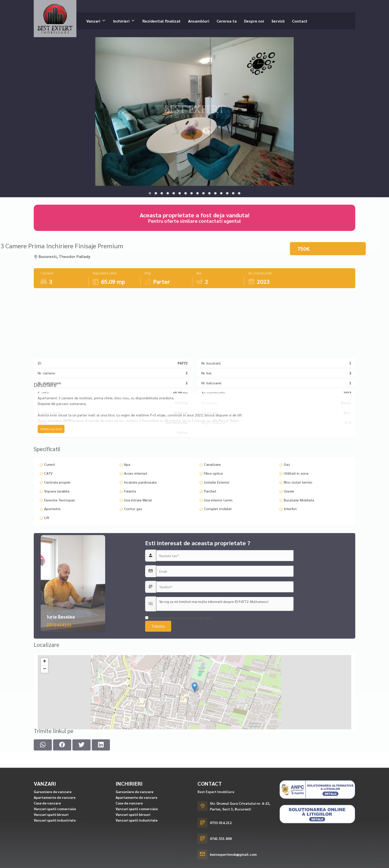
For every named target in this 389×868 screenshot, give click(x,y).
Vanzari (93, 21)
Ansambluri (199, 21)
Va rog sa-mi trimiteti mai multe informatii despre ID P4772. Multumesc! (225, 652)
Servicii (278, 21)
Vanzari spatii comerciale (55, 861)
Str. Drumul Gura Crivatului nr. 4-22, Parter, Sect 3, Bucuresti (240, 859)
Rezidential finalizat (162, 21)
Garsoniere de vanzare (53, 844)
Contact (300, 21)
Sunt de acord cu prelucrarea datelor (179, 666)
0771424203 (59, 672)
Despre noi (254, 21)
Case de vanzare (47, 856)
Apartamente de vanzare (55, 850)
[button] (150, 193)
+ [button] (45, 702)
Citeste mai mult (51, 454)
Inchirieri (121, 21)
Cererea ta (227, 21)
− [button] (45, 710)
